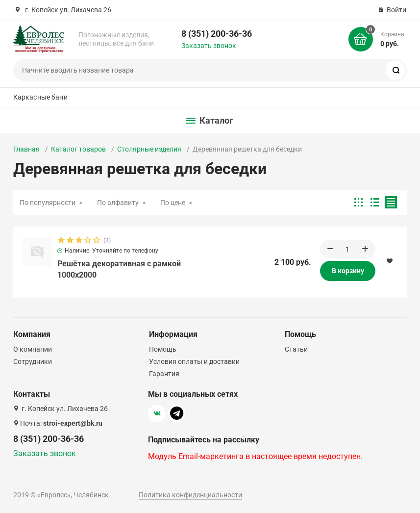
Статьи (296, 349)
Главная (26, 149)
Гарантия (164, 374)
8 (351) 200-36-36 (217, 34)
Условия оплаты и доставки (194, 361)
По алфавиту (118, 203)
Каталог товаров (78, 149)
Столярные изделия (149, 149)
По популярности (48, 203)
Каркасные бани (40, 97)
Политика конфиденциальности (190, 495)
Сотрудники (33, 361)
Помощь (163, 349)
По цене (173, 203)
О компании (33, 349)
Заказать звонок (209, 46)
